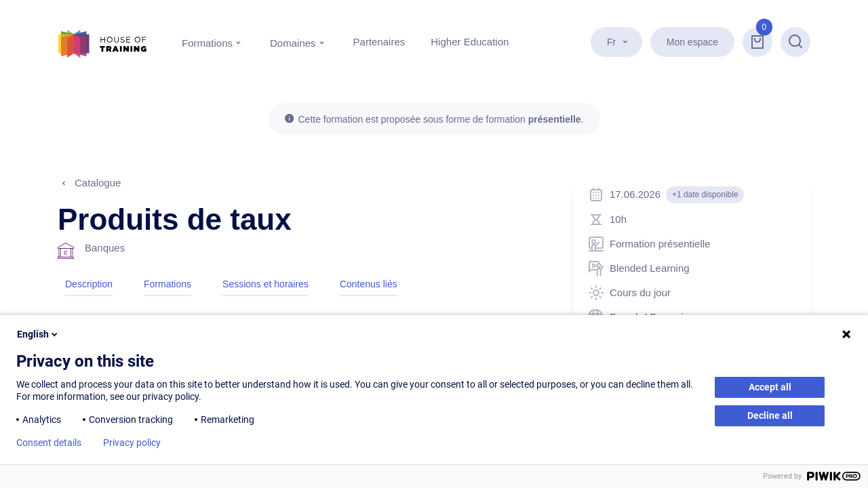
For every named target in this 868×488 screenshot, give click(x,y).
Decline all (770, 415)
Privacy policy (132, 443)
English (38, 334)
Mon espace (692, 42)
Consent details (49, 443)
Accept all (770, 387)
